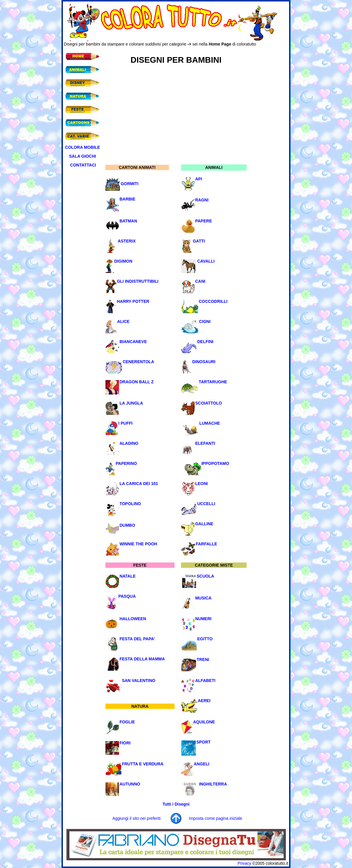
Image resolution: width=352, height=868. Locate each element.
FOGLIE (127, 722)
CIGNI (205, 321)
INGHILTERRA (213, 784)
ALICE (123, 321)
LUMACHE (210, 423)
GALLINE (204, 524)
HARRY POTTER (133, 301)
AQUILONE (204, 722)
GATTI (199, 241)
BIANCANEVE (133, 342)
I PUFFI (126, 423)
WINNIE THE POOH (138, 544)
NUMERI (203, 619)
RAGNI (202, 200)
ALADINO (129, 443)
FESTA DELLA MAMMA (142, 659)
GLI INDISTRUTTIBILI (138, 281)
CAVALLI (206, 261)
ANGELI (202, 764)
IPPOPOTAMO (215, 463)
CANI (200, 281)
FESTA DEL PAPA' (137, 639)
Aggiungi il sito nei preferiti (136, 818)
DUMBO (127, 525)
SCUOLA (205, 576)
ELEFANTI (205, 443)
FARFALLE (206, 544)
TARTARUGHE (213, 382)
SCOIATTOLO (208, 403)
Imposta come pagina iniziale (216, 818)
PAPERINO (126, 463)
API (199, 179)
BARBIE (128, 199)
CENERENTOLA (138, 362)
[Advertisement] (171, 49)
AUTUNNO (130, 784)
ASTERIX (127, 241)
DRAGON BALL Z (137, 382)
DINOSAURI (204, 362)
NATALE (128, 576)
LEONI (202, 484)
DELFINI (205, 342)
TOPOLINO (130, 504)
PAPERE (204, 221)
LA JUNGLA (131, 403)
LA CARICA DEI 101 (139, 484)
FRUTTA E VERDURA (143, 764)
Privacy (245, 863)
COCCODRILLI (213, 301)
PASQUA (127, 596)
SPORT (203, 742)
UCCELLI (206, 504)
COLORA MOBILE (82, 147)
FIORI (125, 743)
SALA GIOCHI (83, 156)
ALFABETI (205, 681)
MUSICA (203, 598)
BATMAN (128, 221)
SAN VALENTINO (139, 681)
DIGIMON (123, 261)
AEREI (204, 701)
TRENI (203, 660)
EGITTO (205, 639)
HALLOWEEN (133, 619)
